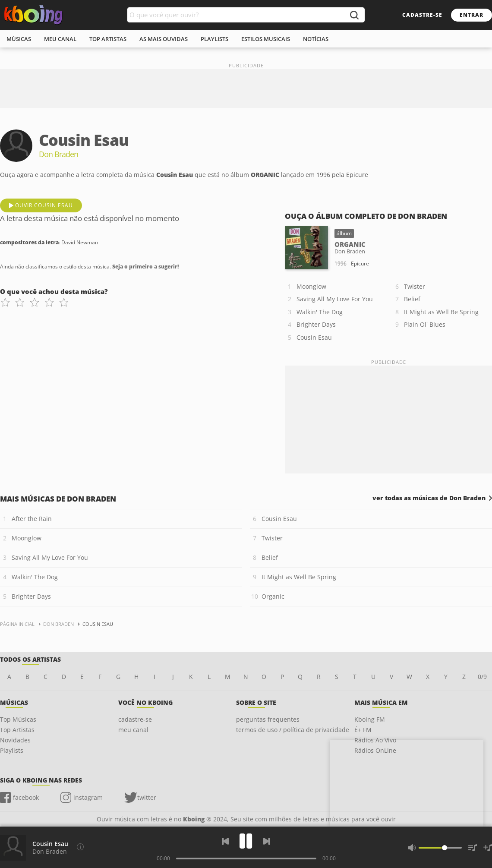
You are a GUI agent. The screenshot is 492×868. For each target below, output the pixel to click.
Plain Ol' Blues (425, 324)
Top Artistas (17, 730)
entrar (471, 15)
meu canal (60, 39)
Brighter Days (316, 324)
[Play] (246, 841)
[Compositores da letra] (80, 847)
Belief (412, 299)
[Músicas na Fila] (473, 848)
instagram (88, 797)
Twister (415, 286)
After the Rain (32, 519)
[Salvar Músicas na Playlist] (488, 848)
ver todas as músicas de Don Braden (429, 498)
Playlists (12, 750)
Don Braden (50, 851)
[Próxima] (267, 841)
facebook (26, 797)
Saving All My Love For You (335, 299)
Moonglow (311, 286)
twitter (147, 797)
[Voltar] (225, 841)
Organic (273, 596)
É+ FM (363, 730)
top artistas (108, 39)
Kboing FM (370, 719)
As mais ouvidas (164, 39)
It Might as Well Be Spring (441, 312)
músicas (19, 39)
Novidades (15, 740)
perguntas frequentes (268, 719)
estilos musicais (266, 39)
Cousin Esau (314, 337)
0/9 (482, 677)
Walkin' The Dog (320, 312)
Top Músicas (18, 719)
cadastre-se (422, 15)
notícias (316, 39)
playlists (214, 39)
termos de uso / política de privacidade (293, 730)
